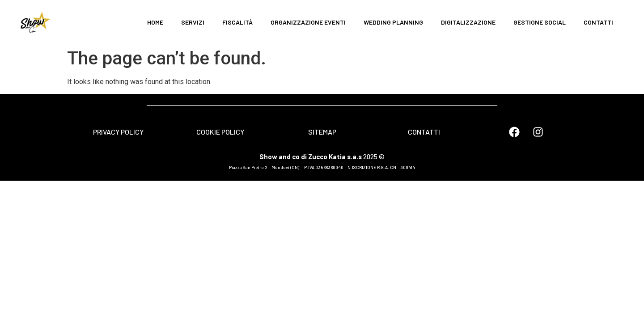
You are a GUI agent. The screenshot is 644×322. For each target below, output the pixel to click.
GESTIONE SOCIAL (540, 22)
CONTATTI (598, 22)
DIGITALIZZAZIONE (468, 22)
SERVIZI (193, 22)
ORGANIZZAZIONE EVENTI (308, 22)
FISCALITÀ (237, 22)
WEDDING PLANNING (393, 22)
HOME (155, 22)
